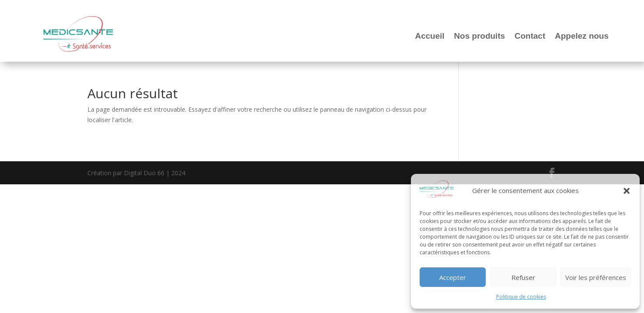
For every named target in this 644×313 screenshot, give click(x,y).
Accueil (430, 36)
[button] (627, 191)
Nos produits (479, 36)
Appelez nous (582, 36)
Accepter (453, 277)
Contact (530, 36)
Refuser (523, 277)
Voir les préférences (596, 277)
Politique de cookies (521, 297)
